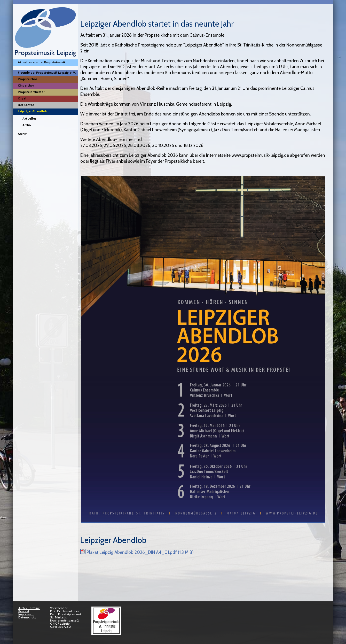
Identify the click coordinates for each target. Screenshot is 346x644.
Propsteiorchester (31, 92)
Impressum (26, 614)
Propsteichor (27, 79)
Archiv (27, 125)
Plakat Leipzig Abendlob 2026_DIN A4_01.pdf (140, 552)
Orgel (22, 98)
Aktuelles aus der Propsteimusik (42, 62)
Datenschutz (27, 617)
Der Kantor (26, 105)
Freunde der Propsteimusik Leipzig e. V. (47, 72)
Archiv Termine (29, 608)
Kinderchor (26, 85)
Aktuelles (29, 118)
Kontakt (24, 611)
